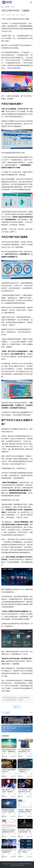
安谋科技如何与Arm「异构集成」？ (24, 771)
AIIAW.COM (21, 865)
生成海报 (6, 713)
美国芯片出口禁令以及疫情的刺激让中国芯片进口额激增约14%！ (9, 831)
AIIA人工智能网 (18, 864)
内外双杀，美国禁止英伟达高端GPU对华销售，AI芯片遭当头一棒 (25, 811)
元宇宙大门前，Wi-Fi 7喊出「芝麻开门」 (25, 851)
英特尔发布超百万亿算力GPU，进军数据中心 (9, 751)
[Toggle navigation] (31, 2)
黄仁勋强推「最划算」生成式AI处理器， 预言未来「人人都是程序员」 (25, 831)
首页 (2, 7)
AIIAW (3, 15)
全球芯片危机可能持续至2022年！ (9, 771)
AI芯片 (18, 15)
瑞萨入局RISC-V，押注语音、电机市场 (8, 791)
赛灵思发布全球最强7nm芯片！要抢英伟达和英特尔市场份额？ (9, 811)
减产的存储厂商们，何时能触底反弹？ (9, 851)
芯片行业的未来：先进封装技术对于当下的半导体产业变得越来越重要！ (25, 791)
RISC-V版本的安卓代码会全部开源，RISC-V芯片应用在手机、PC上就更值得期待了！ (25, 751)
